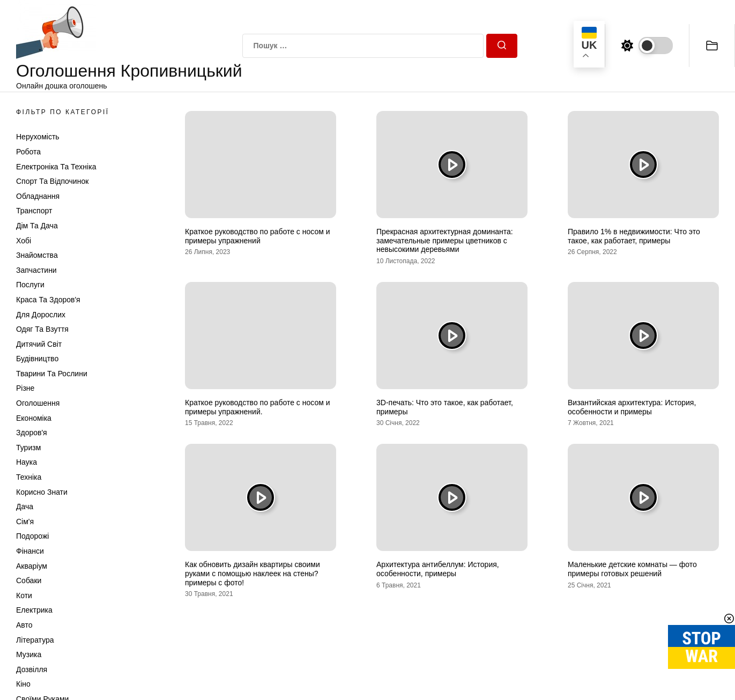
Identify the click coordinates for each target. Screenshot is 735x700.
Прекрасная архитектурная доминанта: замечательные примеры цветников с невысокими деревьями (445, 241)
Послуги (30, 285)
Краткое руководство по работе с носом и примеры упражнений (258, 236)
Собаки (29, 580)
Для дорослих (41, 315)
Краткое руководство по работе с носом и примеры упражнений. (258, 407)
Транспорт (34, 211)
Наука (27, 462)
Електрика (34, 610)
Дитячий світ (39, 344)
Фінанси (30, 551)
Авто (24, 625)
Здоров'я (32, 433)
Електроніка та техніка (56, 167)
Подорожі (32, 536)
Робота (28, 152)
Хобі (24, 241)
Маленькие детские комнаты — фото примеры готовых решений (632, 569)
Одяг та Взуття (42, 329)
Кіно (23, 684)
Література (35, 640)
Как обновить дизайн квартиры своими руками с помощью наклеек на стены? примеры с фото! (253, 574)
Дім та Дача (37, 226)
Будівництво (37, 359)
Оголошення (38, 403)
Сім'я (25, 522)
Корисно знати (42, 492)
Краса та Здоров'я (48, 300)
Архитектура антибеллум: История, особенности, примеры (438, 569)
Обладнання (38, 196)
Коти (24, 595)
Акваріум (32, 566)
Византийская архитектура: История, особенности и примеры (632, 407)
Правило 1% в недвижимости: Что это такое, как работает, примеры (634, 236)
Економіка (34, 418)
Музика (29, 654)
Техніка (29, 477)
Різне (25, 388)
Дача (25, 507)
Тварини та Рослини (52, 374)
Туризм (28, 448)
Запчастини (36, 270)
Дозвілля (32, 669)
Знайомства (37, 255)
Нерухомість (38, 137)
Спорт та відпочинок (52, 181)
